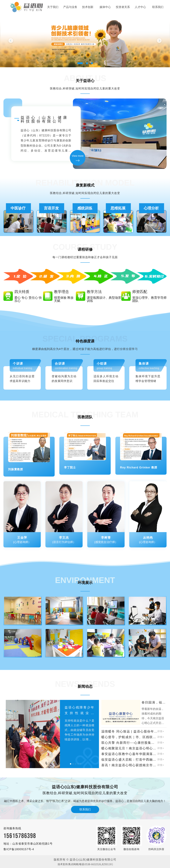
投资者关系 (123, 7)
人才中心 (140, 7)
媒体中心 (105, 7)
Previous (11, 41)
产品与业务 (70, 7)
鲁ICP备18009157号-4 (19, 849)
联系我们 (158, 7)
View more (78, 156)
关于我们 (53, 7)
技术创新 (88, 7)
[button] (71, 764)
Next (159, 41)
